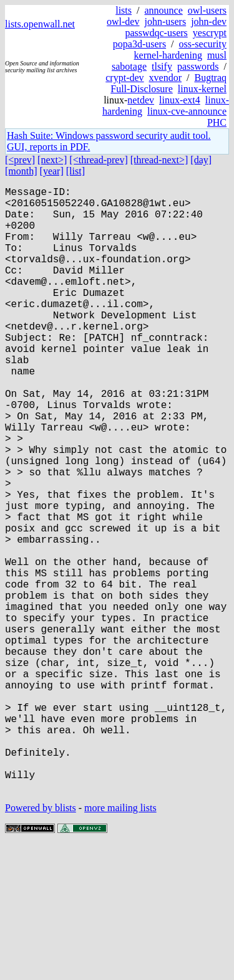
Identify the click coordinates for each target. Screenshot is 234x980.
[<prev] (20, 160)
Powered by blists (41, 942)
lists (124, 10)
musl (217, 55)
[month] (21, 171)
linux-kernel (202, 89)
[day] (201, 160)
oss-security (203, 44)
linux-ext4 (180, 100)
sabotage (129, 66)
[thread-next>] (159, 160)
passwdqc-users (156, 33)
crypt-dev (124, 78)
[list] (76, 171)
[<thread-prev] (98, 160)
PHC (217, 122)
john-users (165, 21)
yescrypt (210, 33)
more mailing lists (120, 942)
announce (163, 10)
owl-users (207, 10)
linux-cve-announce (187, 111)
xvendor (165, 78)
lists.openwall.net (40, 24)
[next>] (52, 160)
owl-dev (123, 21)
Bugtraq (210, 78)
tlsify (162, 66)
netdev (141, 100)
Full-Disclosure (142, 89)
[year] (52, 171)
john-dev (209, 21)
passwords (198, 66)
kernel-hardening (168, 55)
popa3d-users (139, 44)
